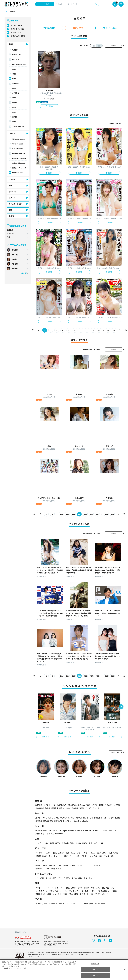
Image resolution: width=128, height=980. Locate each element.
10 (99, 330)
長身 (112, 853)
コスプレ (42, 843)
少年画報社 (16, 93)
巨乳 (58, 853)
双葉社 (14, 122)
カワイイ (100, 865)
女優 (71, 888)
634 (106, 676)
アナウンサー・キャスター (82, 891)
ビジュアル (13, 192)
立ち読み (49, 106)
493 (67, 676)
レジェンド (60, 894)
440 (97, 514)
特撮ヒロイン (44, 894)
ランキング (11, 234)
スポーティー (72, 856)
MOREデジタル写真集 (19, 153)
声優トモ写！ (41, 834)
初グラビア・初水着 (59, 904)
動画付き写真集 (73, 830)
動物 (88, 904)
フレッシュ (56, 856)
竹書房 (14, 98)
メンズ (77, 904)
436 (73, 514)
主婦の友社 (16, 83)
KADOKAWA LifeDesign (19, 64)
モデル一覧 (23, 273)
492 (61, 676)
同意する (95, 975)
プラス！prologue (59, 830)
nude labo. (59, 834)
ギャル (109, 856)
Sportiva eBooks (17, 173)
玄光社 (14, 69)
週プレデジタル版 (17, 29)
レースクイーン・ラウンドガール (52, 891)
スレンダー (44, 853)
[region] (64, 970)
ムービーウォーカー (18, 126)
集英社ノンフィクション (19, 168)
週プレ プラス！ (17, 32)
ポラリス (50, 834)
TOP (6, 11)
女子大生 (107, 888)
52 (114, 330)
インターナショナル (92, 856)
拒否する (95, 969)
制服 (55, 843)
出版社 (11, 44)
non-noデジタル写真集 (19, 158)
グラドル (43, 888)
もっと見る (116, 752)
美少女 (41, 865)
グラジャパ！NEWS (18, 36)
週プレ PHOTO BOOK (19, 139)
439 (91, 514)
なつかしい (84, 865)
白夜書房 (15, 117)
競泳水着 (68, 843)
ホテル (77, 878)
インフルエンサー (107, 891)
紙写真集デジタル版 (43, 830)
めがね (81, 843)
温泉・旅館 (91, 878)
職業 (10, 210)
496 (85, 676)
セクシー (116, 865)
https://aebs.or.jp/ (33, 956)
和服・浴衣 (96, 843)
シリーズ (12, 180)
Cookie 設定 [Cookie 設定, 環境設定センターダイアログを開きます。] (95, 964)
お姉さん (55, 865)
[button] (121, 707)
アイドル (58, 888)
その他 (11, 216)
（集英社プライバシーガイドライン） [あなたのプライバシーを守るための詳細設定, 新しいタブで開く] (15, 968)
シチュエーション (15, 204)
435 (67, 514)
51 (108, 330)
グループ (64, 878)
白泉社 (14, 112)
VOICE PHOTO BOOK (89, 830)
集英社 (14, 79)
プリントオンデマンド (106, 830)
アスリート (87, 894)
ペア (40, 878)
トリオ (51, 878)
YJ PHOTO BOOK (17, 144)
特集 (8, 237)
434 (61, 514)
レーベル (12, 133)
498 (97, 676)
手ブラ (41, 904)
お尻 (70, 853)
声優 (95, 888)
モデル (83, 888)
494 (106, 514)
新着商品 (10, 230)
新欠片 (14, 107)
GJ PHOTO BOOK (18, 149)
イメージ (12, 198)
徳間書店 (15, 103)
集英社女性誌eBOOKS (19, 163)
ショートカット (86, 853)
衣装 (10, 186)
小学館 (14, 88)
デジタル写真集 (17, 25)
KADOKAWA (16, 59)
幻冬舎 (14, 74)
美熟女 (69, 865)
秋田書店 (15, 50)
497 (91, 676)
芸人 (74, 894)
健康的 (41, 856)
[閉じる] (124, 970)
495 (112, 514)
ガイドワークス (17, 55)
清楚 (41, 869)
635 (112, 676)
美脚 (101, 853)
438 (85, 514)
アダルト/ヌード (101, 894)
